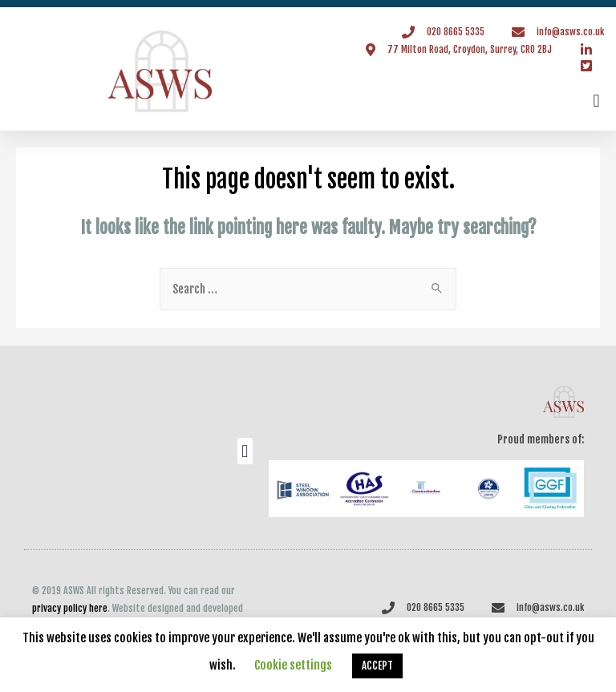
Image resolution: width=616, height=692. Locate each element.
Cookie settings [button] (293, 665)
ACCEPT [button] (377, 666)
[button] (596, 101)
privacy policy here (70, 608)
